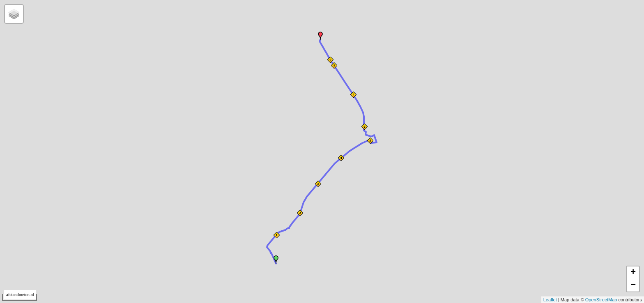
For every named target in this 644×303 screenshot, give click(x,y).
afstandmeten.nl (20, 295)
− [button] (633, 285)
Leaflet (550, 300)
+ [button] (633, 273)
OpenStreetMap (601, 300)
